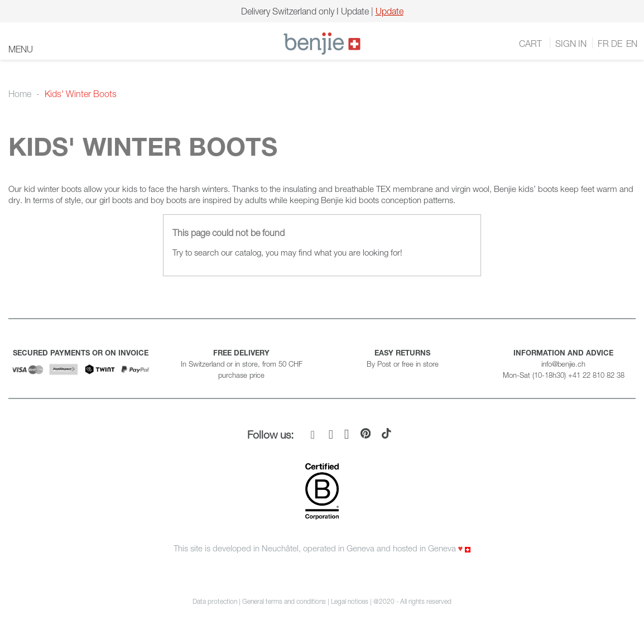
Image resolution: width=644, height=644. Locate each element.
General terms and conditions (284, 601)
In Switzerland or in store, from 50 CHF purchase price (242, 364)
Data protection (215, 601)
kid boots (362, 200)
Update (390, 11)
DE (617, 44)
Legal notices (350, 601)
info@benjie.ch (563, 364)
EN (631, 44)
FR (603, 44)
